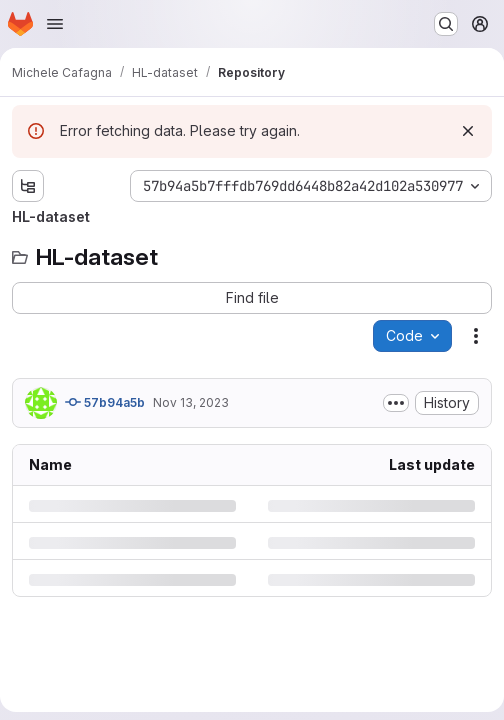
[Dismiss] (468, 131)
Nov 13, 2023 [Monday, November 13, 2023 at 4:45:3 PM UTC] (191, 402)
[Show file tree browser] (28, 186)
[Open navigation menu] (55, 24)
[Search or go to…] (446, 24)
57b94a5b (105, 402)
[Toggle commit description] (396, 403)
